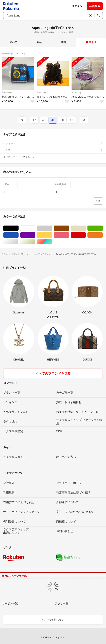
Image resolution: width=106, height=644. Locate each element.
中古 (64, 42)
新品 (39, 42)
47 (34, 120)
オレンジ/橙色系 (103, 235)
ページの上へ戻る (53, 620)
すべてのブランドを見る (53, 374)
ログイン (77, 6)
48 (44, 120)
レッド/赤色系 (86, 235)
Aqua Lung (7, 92)
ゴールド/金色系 (35, 242)
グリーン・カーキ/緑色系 (103, 228)
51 (71, 120)
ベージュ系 (86, 228)
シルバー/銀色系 (18, 242)
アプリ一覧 (62, 603)
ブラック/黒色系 (18, 228)
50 (62, 120)
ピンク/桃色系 (69, 235)
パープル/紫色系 (35, 235)
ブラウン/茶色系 (69, 228)
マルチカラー (52, 242)
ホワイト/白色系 (35, 228)
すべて (14, 42)
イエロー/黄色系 (52, 235)
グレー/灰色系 (52, 228)
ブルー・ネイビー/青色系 (18, 235)
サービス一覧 (10, 603)
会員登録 (95, 6)
